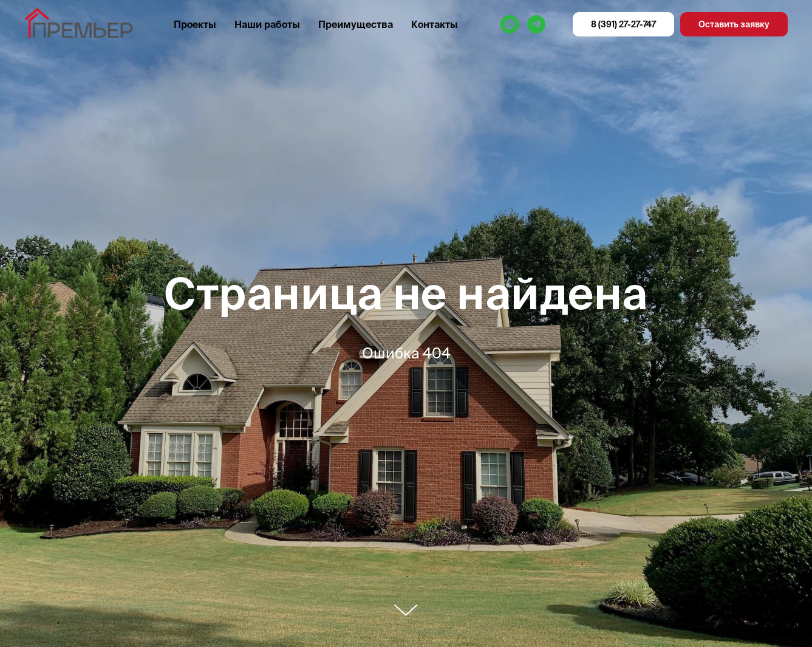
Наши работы (267, 24)
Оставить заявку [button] (734, 24)
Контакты (435, 24)
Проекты (195, 24)
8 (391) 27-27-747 (623, 24)
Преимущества (356, 24)
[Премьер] (510, 24)
